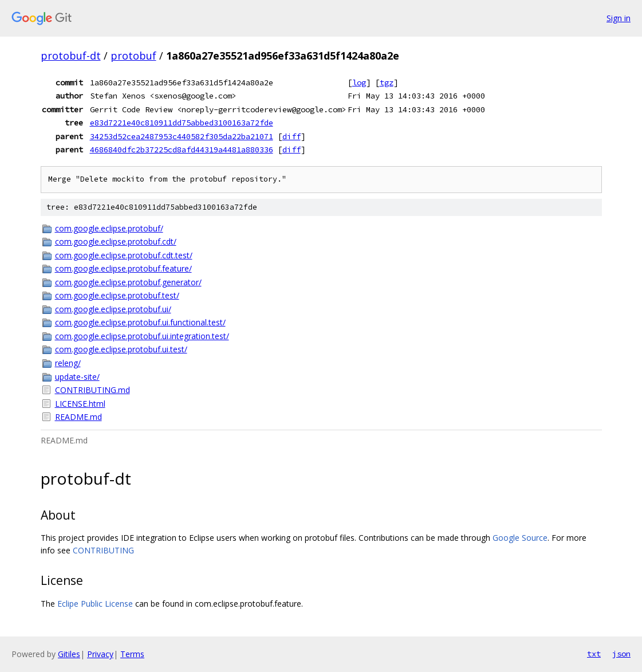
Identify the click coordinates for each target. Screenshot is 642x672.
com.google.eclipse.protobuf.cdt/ (116, 241)
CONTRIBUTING (103, 550)
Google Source (520, 538)
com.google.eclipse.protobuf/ (109, 228)
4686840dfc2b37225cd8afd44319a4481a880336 (182, 150)
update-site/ (77, 377)
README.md (78, 417)
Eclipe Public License (95, 604)
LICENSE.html (80, 404)
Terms (132, 654)
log (359, 82)
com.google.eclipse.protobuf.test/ (117, 295)
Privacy (100, 654)
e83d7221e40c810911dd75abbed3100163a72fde (182, 123)
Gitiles (69, 654)
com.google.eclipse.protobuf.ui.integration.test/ (142, 336)
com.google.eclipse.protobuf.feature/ (123, 268)
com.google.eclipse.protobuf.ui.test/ (121, 349)
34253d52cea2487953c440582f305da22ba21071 (182, 136)
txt (594, 654)
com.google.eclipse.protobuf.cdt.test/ (124, 255)
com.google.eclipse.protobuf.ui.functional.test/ (140, 322)
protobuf (133, 56)
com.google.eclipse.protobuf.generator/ (128, 282)
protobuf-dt (71, 56)
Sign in (619, 18)
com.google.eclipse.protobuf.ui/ (113, 309)
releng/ (68, 363)
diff (292, 136)
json (621, 654)
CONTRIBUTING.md (92, 390)
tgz (387, 82)
